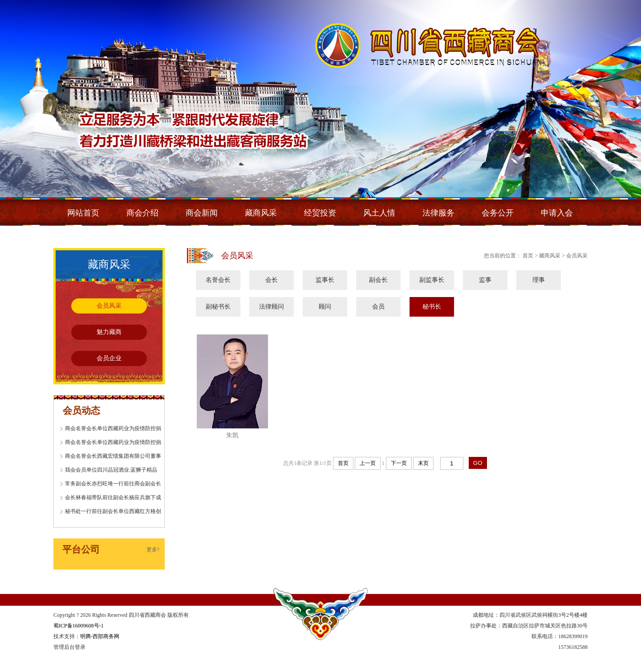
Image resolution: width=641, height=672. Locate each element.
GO (478, 463)
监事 (485, 280)
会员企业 (109, 358)
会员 (378, 307)
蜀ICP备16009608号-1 (79, 626)
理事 (539, 280)
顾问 (325, 307)
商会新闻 (202, 213)
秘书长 (432, 307)
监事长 (325, 280)
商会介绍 (142, 213)
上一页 (368, 463)
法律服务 (438, 213)
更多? (153, 550)
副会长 (378, 280)
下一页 (399, 463)
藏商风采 (261, 213)
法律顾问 (272, 307)
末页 (423, 463)
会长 (272, 280)
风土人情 (379, 213)
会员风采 (109, 306)
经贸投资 (320, 213)
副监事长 (432, 280)
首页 (343, 463)
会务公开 (498, 213)
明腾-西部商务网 (100, 636)
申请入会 (557, 213)
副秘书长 (218, 307)
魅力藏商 (109, 332)
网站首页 (83, 213)
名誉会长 (218, 280)
